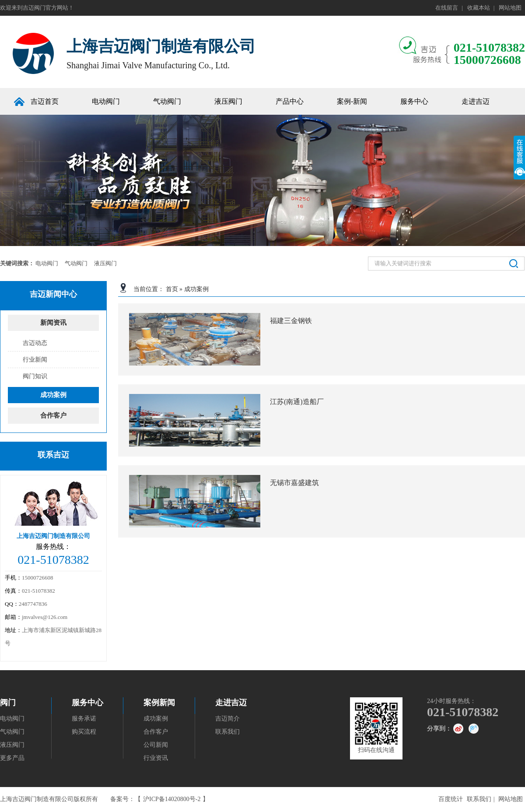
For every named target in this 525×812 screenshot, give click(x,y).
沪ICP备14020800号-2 (172, 799)
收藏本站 (479, 8)
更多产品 (12, 758)
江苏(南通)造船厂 (297, 402)
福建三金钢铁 (291, 321)
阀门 (8, 703)
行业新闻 (35, 360)
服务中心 (414, 101)
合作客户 (53, 415)
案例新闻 (159, 703)
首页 (172, 289)
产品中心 (290, 101)
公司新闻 (156, 745)
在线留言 (447, 8)
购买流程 (84, 732)
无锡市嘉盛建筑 (294, 483)
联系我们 (227, 732)
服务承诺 (84, 719)
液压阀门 (228, 101)
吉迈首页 (45, 101)
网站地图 (510, 8)
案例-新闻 (352, 101)
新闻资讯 (53, 323)
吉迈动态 (35, 343)
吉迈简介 (227, 719)
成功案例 (196, 289)
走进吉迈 (231, 703)
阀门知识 (35, 376)
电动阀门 (106, 101)
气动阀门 (167, 101)
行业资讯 (156, 758)
